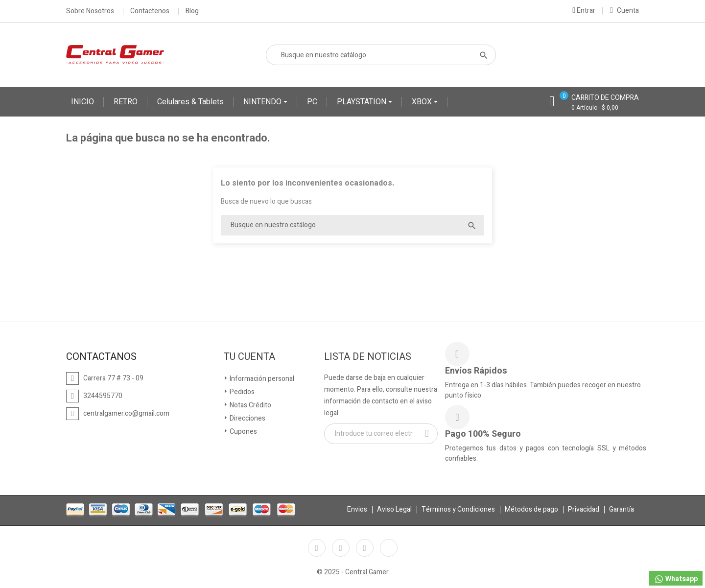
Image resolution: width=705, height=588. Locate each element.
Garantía (622, 509)
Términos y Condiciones (458, 509)
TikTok (389, 548)
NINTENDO (263, 102)
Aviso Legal (394, 509)
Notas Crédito (250, 405)
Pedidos (241, 392)
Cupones (243, 432)
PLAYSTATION (363, 102)
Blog (192, 11)
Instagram (365, 548)
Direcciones (247, 418)
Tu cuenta (249, 357)
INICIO (82, 102)
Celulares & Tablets (190, 102)
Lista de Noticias (368, 357)
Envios (357, 509)
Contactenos (150, 11)
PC (312, 102)
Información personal (261, 379)
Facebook (317, 548)
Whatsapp (676, 579)
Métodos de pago (531, 509)
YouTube (341, 548)
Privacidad (584, 509)
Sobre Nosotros (90, 11)
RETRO (126, 102)
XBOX (423, 102)
